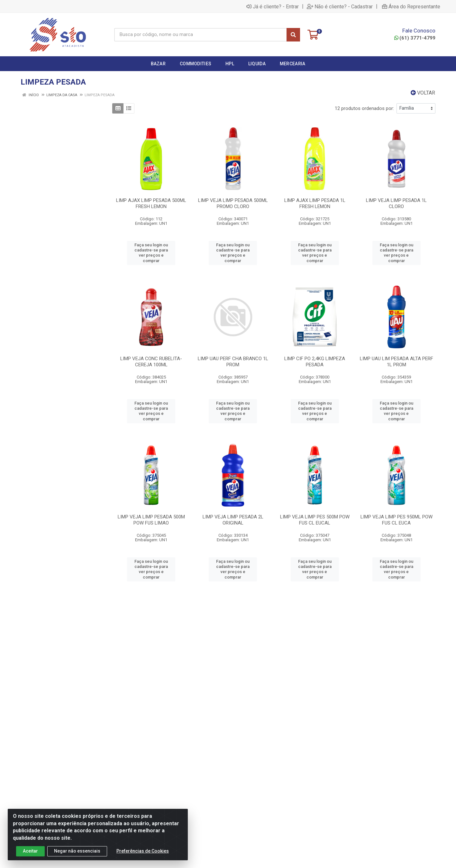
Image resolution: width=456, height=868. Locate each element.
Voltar (423, 93)
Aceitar (30, 851)
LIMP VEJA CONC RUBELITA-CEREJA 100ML (151, 362)
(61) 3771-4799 (415, 38)
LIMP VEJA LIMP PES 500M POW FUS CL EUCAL (315, 520)
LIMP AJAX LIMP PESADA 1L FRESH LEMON (315, 203)
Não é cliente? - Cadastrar (340, 6)
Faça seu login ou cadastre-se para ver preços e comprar (151, 253)
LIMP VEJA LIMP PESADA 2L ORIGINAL (233, 520)
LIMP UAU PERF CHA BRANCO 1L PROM (233, 362)
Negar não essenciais (77, 851)
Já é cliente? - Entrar (273, 6)
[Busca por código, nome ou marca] (201, 35)
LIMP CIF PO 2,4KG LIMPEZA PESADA (315, 362)
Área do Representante (411, 6)
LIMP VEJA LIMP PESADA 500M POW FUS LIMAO (151, 520)
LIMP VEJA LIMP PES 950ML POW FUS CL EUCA (397, 520)
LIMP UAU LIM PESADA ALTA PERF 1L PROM (397, 362)
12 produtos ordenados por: (364, 108)
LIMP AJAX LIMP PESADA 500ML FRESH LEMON (151, 203)
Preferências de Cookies (143, 851)
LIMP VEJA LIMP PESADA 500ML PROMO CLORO (233, 203)
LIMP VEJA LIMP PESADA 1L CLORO (396, 203)
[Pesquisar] (293, 35)
